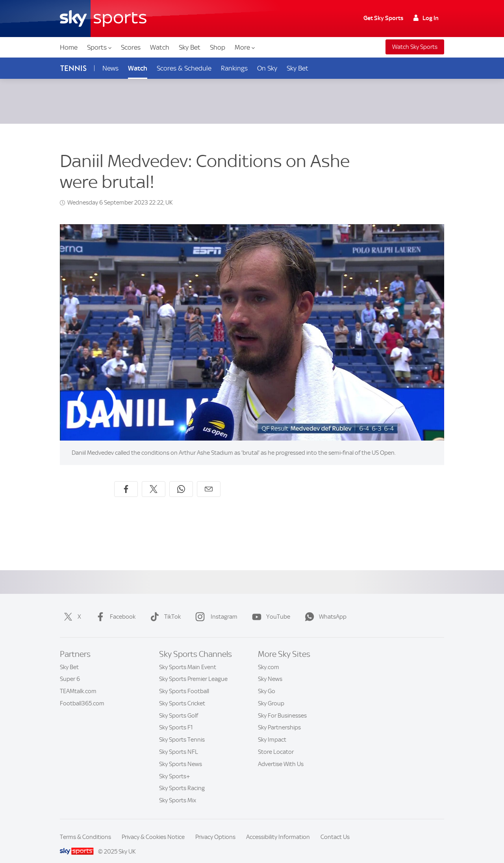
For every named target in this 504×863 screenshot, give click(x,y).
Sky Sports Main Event (188, 658)
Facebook (114, 607)
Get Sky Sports (383, 18)
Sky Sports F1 (176, 718)
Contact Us (335, 828)
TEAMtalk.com (78, 682)
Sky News (270, 670)
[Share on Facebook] (126, 480)
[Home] (103, 19)
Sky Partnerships (279, 718)
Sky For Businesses (282, 706)
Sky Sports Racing (182, 779)
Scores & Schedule (184, 68)
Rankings (234, 68)
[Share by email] (209, 480)
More (245, 47)
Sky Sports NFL (179, 742)
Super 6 (70, 670)
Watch (160, 47)
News (110, 68)
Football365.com (82, 694)
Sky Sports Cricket (182, 694)
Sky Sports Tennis (182, 730)
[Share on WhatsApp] (181, 480)
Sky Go (267, 682)
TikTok (164, 607)
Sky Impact (272, 730)
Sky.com (269, 658)
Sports (99, 47)
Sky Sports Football (184, 682)
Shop (218, 47)
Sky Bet (190, 47)
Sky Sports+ (175, 767)
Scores (131, 47)
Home (69, 47)
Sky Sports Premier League (193, 670)
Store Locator (276, 742)
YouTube (270, 607)
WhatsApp (324, 607)
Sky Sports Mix (178, 791)
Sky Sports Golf (179, 706)
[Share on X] (154, 480)
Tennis (73, 68)
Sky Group (271, 694)
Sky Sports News (181, 755)
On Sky (267, 68)
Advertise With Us (281, 755)
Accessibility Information (278, 828)
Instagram (215, 607)
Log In (426, 18)
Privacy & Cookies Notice (153, 828)
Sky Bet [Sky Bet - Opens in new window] (297, 68)
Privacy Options (215, 828)
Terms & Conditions (85, 828)
